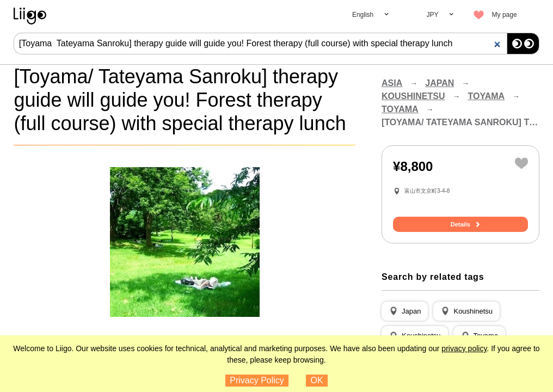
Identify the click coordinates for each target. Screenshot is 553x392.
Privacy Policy (257, 380)
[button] (405, 311)
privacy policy (464, 348)
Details (460, 224)
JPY (433, 15)
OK (317, 380)
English (363, 15)
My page (505, 15)
